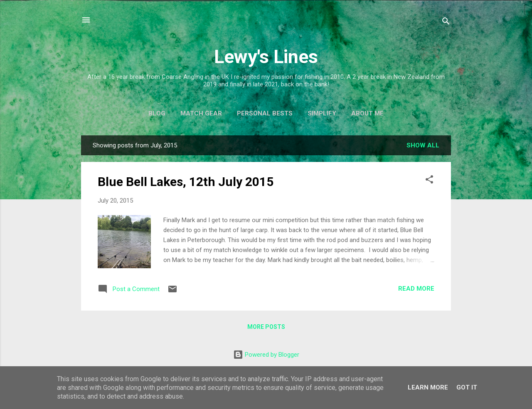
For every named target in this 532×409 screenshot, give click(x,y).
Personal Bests (265, 113)
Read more (416, 289)
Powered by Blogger (266, 355)
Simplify (322, 113)
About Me (367, 113)
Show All (423, 145)
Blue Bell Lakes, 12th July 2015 (186, 182)
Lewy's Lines (266, 57)
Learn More (428, 387)
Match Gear (201, 113)
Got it (467, 387)
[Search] (446, 23)
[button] (429, 181)
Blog (157, 113)
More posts (266, 327)
